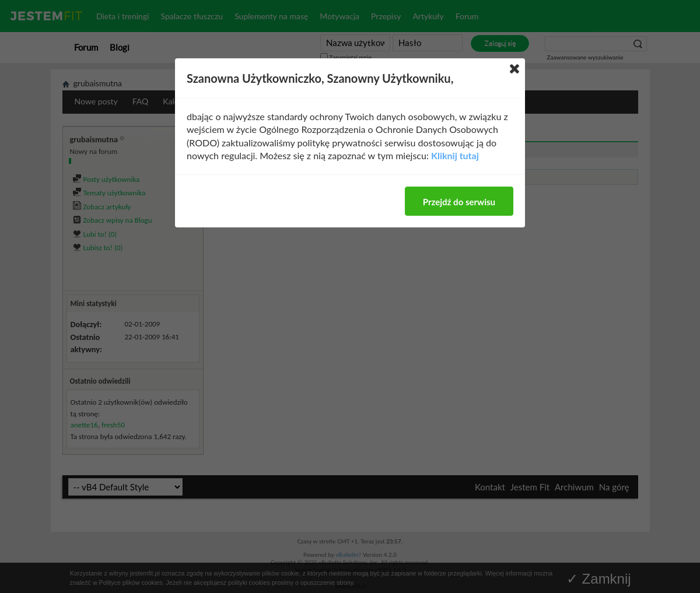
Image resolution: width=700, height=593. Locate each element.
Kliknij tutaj (455, 155)
